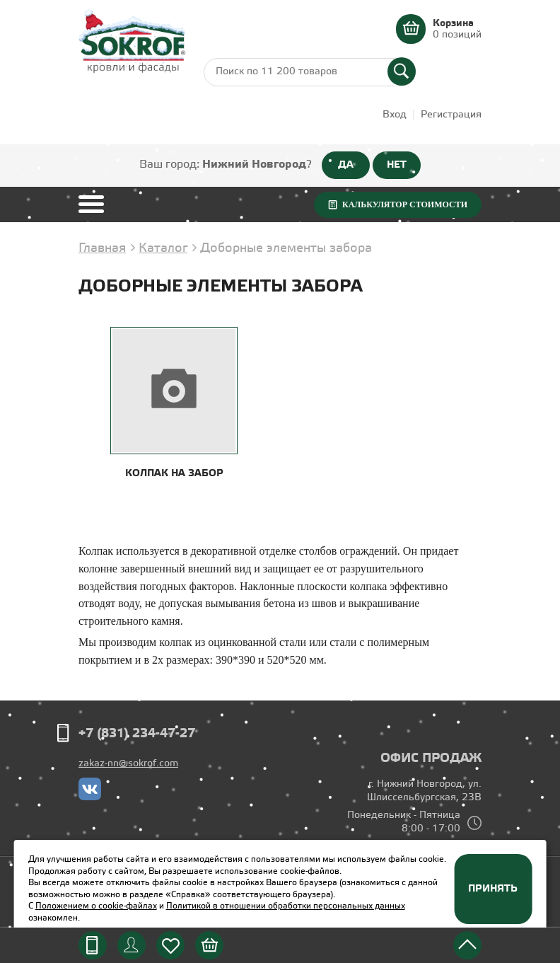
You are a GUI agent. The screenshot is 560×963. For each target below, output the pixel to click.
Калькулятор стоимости (405, 204)
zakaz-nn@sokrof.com (128, 764)
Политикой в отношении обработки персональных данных (286, 906)
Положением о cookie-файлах (96, 906)
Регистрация (451, 115)
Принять (493, 889)
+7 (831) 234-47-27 (137, 734)
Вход (395, 115)
